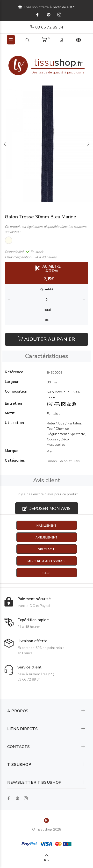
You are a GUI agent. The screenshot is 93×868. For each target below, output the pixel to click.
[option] (46, 144)
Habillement (46, 526)
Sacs (46, 573)
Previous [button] (5, 144)
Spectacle (46, 549)
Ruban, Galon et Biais (63, 461)
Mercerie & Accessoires (46, 561)
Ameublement (46, 538)
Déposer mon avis (46, 509)
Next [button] (88, 144)
